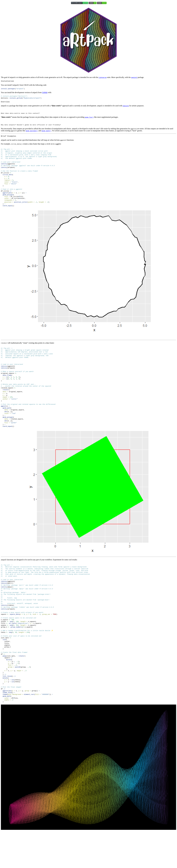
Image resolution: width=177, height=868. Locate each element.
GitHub (45, 93)
